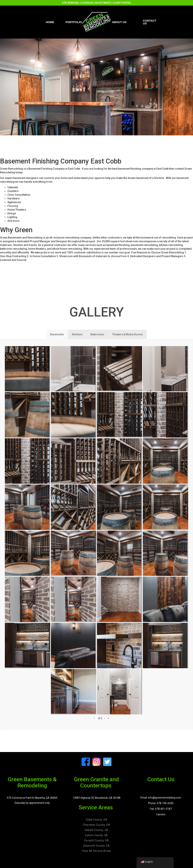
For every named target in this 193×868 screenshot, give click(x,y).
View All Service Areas (96, 851)
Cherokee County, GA (96, 825)
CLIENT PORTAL (122, 3)
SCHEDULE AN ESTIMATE (96, 3)
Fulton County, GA (96, 835)
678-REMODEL (71, 3)
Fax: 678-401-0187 (161, 809)
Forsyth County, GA (97, 840)
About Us (119, 22)
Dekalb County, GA (96, 830)
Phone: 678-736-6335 (161, 803)
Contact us (150, 22)
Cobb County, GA (97, 820)
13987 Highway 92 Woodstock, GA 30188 (96, 798)
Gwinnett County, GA (96, 846)
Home (50, 22)
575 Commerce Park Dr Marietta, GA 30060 (32, 798)
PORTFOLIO (74, 22)
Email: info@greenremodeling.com (161, 798)
